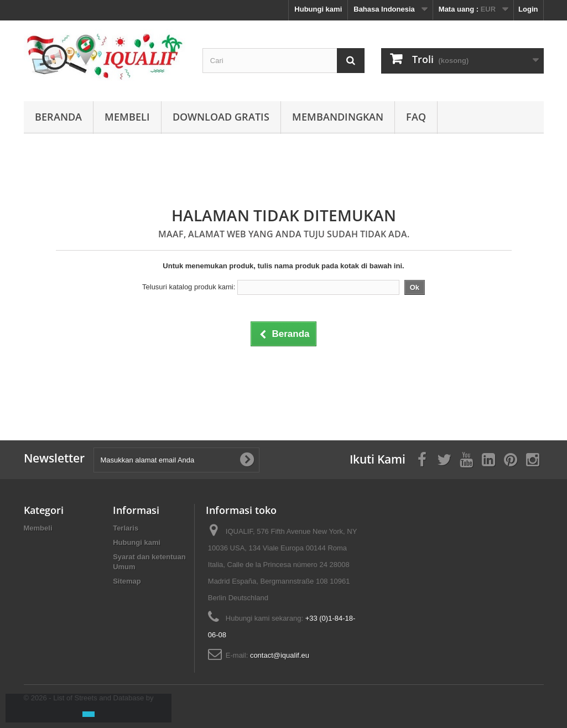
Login (528, 9)
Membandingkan (338, 117)
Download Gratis (221, 117)
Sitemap (127, 581)
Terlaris (126, 528)
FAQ (416, 117)
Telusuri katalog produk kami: (189, 287)
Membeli (127, 117)
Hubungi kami (318, 9)
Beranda (58, 117)
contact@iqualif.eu (280, 655)
